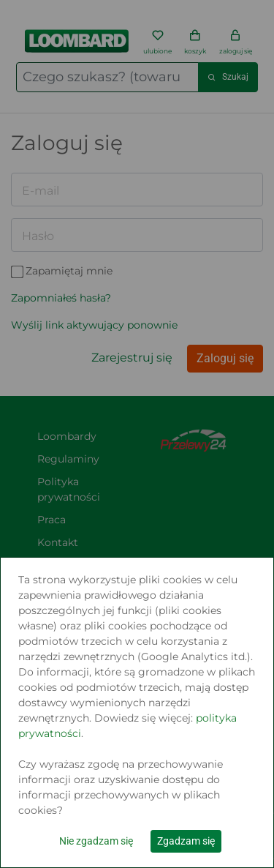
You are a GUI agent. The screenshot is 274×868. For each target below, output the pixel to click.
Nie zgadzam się (96, 841)
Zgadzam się (186, 841)
